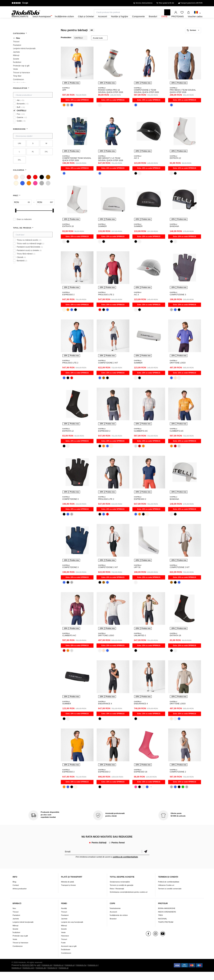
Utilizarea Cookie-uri (166, 893)
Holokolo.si (16, 976)
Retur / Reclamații (117, 897)
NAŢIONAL (163, 927)
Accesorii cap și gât (69, 954)
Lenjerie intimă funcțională (23, 930)
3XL (19, 168)
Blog (14, 890)
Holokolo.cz (58, 973)
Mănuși (16, 934)
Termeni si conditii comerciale (170, 897)
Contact (16, 893)
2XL (46, 160)
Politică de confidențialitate (169, 890)
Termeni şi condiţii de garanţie (122, 893)
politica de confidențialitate (125, 865)
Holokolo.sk (47, 973)
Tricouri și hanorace (20, 951)
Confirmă (146, 860)
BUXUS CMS (28, 973)
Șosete (15, 937)
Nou (14, 916)
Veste (15, 947)
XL (33, 160)
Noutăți (64, 916)
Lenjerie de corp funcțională (72, 930)
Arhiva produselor (20, 897)
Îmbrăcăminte (115, 916)
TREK (160, 923)
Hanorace (65, 944)
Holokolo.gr (64, 976)
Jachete (16, 927)
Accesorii (113, 920)
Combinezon (18, 954)
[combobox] (197, 13)
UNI (19, 152)
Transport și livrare (68, 893)
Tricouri (16, 920)
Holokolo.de (41, 976)
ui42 (39, 973)
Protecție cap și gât (20, 944)
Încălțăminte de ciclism (119, 923)
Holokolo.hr (52, 976)
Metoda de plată (68, 890)
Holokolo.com (28, 976)
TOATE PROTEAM (166, 930)
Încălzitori (16, 941)
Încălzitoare (66, 958)
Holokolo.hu (81, 973)
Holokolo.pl (70, 973)
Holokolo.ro (93, 973)
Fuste (63, 951)
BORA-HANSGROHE (167, 916)
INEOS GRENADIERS (167, 920)
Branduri (113, 927)
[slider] (16, 219)
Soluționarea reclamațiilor (120, 890)
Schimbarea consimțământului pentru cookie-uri (129, 900)
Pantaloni (16, 923)
